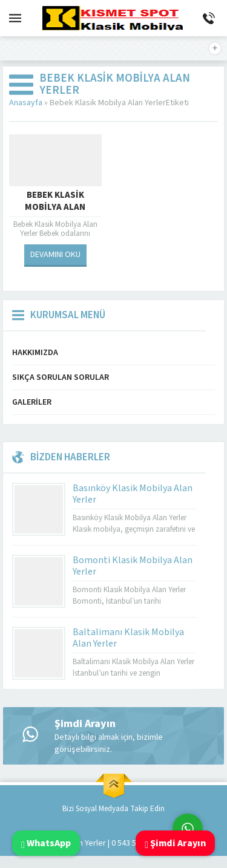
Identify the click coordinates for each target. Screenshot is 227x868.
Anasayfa (26, 103)
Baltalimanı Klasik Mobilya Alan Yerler (128, 638)
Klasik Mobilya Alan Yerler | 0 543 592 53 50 (90, 843)
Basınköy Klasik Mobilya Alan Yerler (133, 494)
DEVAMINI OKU (55, 255)
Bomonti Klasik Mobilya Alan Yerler (133, 566)
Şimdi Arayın (175, 843)
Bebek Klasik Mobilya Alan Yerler (55, 207)
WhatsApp (46, 843)
